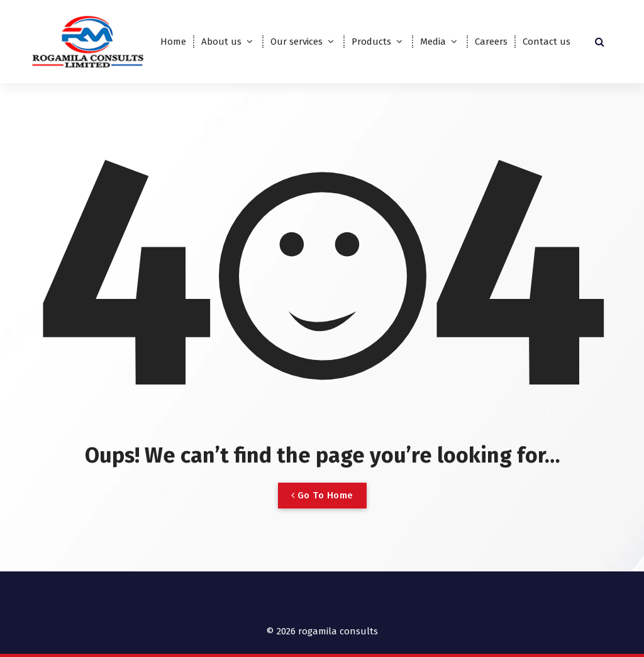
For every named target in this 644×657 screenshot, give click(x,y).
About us (221, 42)
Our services (297, 42)
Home (173, 42)
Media (433, 42)
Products (371, 42)
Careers (491, 42)
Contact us (547, 42)
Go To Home (322, 495)
